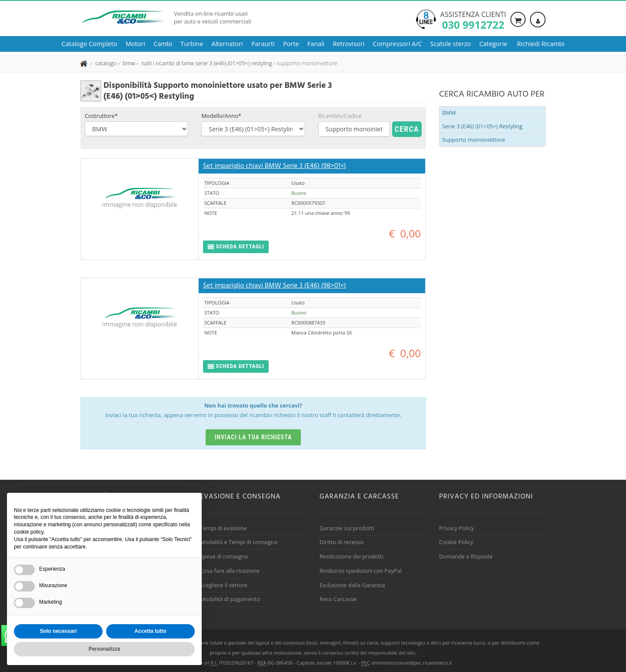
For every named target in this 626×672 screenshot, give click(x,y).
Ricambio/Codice (340, 116)
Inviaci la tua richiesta (253, 437)
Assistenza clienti (473, 20)
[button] (236, 247)
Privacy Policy (456, 528)
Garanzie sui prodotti (347, 528)
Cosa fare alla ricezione (230, 571)
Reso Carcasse (338, 599)
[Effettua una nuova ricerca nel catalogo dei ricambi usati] (105, 63)
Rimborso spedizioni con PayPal (361, 571)
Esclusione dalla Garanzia (352, 585)
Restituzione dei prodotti (351, 556)
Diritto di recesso (341, 542)
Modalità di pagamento (230, 599)
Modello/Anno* (221, 116)
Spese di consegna (224, 556)
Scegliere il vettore (224, 585)
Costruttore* (101, 116)
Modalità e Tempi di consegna (239, 542)
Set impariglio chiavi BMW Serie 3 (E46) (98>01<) (275, 166)
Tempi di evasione (223, 528)
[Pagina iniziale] (85, 63)
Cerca (407, 129)
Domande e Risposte (466, 556)
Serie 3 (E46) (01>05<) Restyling (482, 126)
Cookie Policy (456, 542)
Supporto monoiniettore (474, 140)
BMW (449, 113)
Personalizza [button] (105, 649)
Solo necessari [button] (58, 631)
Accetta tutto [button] (150, 631)
